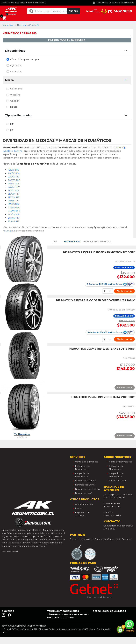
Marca (9, 80)
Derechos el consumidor (109, 611)
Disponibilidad (15, 51)
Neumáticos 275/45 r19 (28, 25)
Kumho (18, 151)
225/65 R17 (14, 177)
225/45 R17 (14, 221)
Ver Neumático (22, 434)
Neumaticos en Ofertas (87, 489)
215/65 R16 (13, 190)
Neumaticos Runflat (86, 481)
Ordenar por (72, 242)
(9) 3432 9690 (117, 11)
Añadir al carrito (124, 291)
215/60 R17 (14, 194)
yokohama (16, 89)
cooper (14, 101)
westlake (15, 95)
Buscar (73, 11)
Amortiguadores (84, 504)
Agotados (16, 65)
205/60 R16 (14, 180)
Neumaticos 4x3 (84, 493)
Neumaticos (8, 25)
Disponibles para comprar (25, 59)
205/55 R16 (14, 173)
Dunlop (122, 147)
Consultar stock (125, 387)
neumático (9, 231)
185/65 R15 (13, 170)
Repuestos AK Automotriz (82, 514)
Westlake (8, 151)
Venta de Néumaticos (87, 462)
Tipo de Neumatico (19, 115)
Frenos (79, 508)
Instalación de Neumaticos (82, 468)
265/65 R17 (14, 218)
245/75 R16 (14, 214)
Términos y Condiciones (63, 611)
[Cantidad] (108, 291)
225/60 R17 (14, 187)
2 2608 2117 (109, 529)
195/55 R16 (13, 201)
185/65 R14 (14, 204)
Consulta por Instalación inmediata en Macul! (24, 3)
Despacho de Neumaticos (82, 475)
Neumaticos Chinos (85, 485)
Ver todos (16, 71)
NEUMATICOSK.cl (11, 629)
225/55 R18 (14, 207)
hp (12, 124)
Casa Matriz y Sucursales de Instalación (113, 3)
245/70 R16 (14, 211)
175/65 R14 (13, 183)
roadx (14, 107)
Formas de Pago (118, 481)
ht (12, 130)
